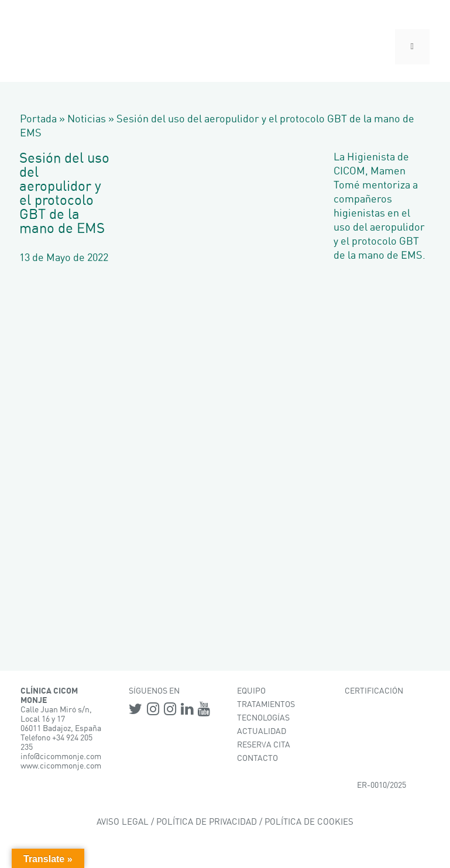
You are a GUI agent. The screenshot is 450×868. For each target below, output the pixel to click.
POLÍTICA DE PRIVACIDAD (207, 822)
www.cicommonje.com (61, 766)
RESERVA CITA (264, 745)
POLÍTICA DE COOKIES (309, 822)
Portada (38, 119)
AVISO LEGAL (123, 822)
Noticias (87, 119)
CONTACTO (257, 759)
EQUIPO (251, 691)
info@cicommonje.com (61, 757)
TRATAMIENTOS (266, 705)
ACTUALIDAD (262, 732)
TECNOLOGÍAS (263, 718)
